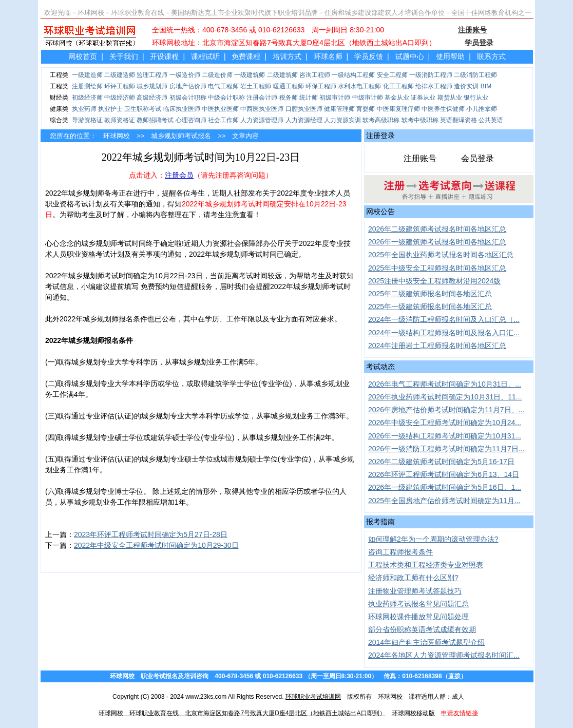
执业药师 (84, 109)
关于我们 (124, 56)
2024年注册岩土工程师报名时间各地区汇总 (437, 346)
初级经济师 (87, 98)
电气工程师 (223, 86)
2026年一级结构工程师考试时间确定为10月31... (445, 436)
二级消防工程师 (475, 75)
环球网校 (117, 136)
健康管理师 (339, 109)
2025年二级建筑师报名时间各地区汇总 (430, 294)
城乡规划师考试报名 (181, 136)
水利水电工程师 (359, 86)
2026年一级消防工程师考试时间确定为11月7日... (446, 449)
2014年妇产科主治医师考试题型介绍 (426, 642)
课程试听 (205, 56)
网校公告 (380, 212)
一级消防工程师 (431, 75)
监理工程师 (152, 75)
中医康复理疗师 (398, 109)
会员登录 (477, 158)
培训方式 (287, 56)
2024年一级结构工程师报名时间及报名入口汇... (444, 333)
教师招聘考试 (155, 120)
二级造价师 (217, 75)
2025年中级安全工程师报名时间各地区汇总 (437, 268)
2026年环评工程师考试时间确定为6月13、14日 (444, 474)
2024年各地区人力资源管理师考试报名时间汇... (444, 655)
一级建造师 (87, 75)
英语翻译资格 (459, 120)
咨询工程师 (315, 75)
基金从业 (397, 98)
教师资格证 (120, 120)
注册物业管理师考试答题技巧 (415, 591)
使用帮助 (450, 56)
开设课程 (164, 56)
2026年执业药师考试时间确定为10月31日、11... (445, 397)
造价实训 (466, 86)
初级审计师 (335, 98)
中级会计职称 (226, 98)
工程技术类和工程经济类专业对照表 (426, 565)
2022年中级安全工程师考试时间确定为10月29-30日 (156, 545)
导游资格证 (87, 120)
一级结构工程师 (353, 75)
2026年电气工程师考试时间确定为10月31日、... (445, 384)
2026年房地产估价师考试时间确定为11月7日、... (446, 410)
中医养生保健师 (443, 109)
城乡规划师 (152, 86)
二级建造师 (120, 75)
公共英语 (491, 120)
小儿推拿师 (482, 109)
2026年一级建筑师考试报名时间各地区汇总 (437, 242)
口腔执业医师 (304, 109)
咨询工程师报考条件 (400, 552)
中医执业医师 (220, 109)
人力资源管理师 (262, 120)
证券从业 (423, 98)
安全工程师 (392, 75)
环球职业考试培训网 (313, 697)
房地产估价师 (188, 86)
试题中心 (410, 56)
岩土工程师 (256, 86)
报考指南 (380, 522)
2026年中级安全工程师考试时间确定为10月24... (445, 423)
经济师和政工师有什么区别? (413, 578)
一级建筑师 (250, 75)
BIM (486, 86)
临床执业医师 (182, 109)
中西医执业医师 (262, 109)
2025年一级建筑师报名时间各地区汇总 (430, 306)
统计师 (309, 98)
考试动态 (380, 367)
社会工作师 (223, 120)
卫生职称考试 (143, 109)
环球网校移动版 (413, 713)
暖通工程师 (289, 86)
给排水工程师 (434, 86)
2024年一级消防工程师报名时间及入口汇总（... (444, 319)
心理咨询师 (191, 120)
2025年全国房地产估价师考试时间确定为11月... (444, 501)
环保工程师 (321, 86)
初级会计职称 (188, 98)
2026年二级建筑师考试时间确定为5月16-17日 (441, 462)
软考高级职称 (381, 120)
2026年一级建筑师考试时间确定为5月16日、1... (445, 487)
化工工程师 (398, 86)
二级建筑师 (282, 75)
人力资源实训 (342, 120)
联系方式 (491, 56)
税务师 (289, 98)
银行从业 (476, 98)
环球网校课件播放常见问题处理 (418, 617)
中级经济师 (120, 98)
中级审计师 (368, 98)
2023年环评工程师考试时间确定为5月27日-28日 (151, 534)
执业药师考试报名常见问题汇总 (418, 604)
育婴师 (366, 109)
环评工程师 (120, 86)
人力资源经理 (304, 120)
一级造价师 (185, 75)
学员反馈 (369, 56)
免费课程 (246, 56)
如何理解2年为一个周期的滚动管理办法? (433, 539)
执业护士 (110, 109)
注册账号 (420, 158)
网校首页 (83, 56)
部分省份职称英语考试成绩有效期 (422, 629)
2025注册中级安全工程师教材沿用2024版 (434, 281)
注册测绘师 (87, 86)
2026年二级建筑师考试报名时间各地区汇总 (437, 229)
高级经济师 (152, 98)
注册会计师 (262, 98)
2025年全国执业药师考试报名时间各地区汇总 (441, 255)
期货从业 (450, 98)
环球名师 (328, 56)
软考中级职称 (420, 120)
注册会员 (179, 175)
